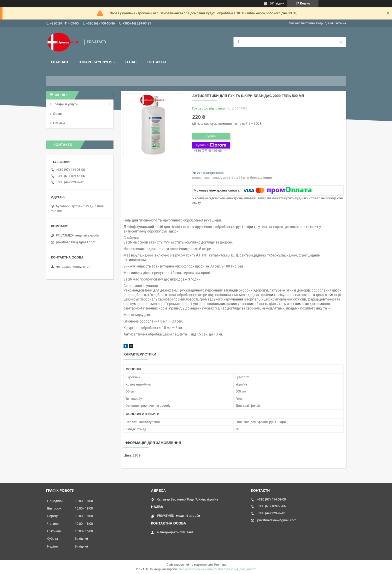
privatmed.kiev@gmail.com (76, 242)
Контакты (156, 62)
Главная (59, 62)
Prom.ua (220, 565)
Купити (211, 136)
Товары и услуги (95, 62)
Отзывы (59, 123)
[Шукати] (341, 42)
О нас (131, 62)
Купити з (211, 145)
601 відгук (277, 3)
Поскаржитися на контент (197, 569)
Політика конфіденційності (237, 569)
